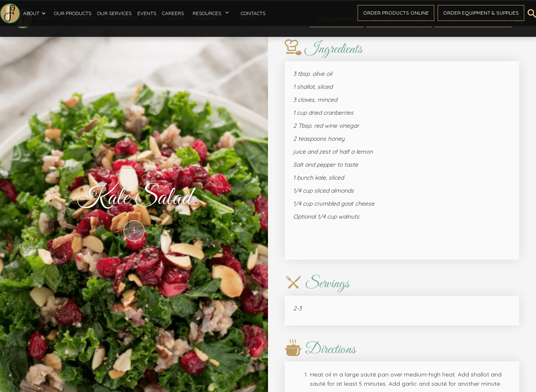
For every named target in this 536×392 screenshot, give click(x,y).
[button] (36, 13)
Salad (134, 159)
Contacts (253, 13)
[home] (10, 13)
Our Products (73, 13)
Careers (173, 13)
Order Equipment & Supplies (481, 13)
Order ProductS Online (396, 13)
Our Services (114, 13)
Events (147, 13)
